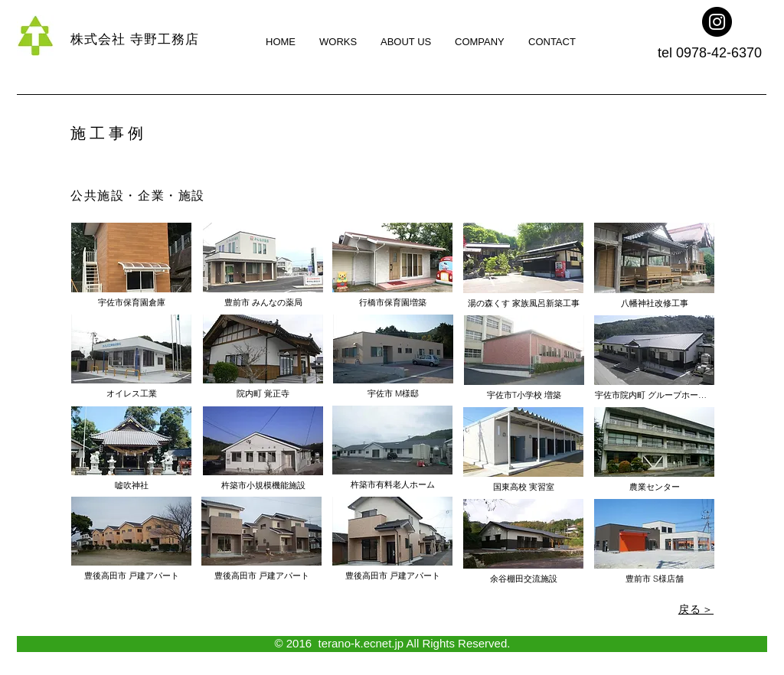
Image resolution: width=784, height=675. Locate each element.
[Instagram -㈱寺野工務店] (717, 22)
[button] (131, 357)
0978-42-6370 (719, 53)
